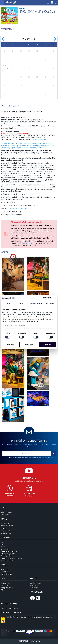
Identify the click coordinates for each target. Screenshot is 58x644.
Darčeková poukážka (7, 574)
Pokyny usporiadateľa (7, 588)
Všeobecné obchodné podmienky (10, 551)
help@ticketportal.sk (7, 531)
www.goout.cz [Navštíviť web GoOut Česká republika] (34, 588)
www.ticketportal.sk (27, 243)
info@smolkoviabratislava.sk (38, 139)
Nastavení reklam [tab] (36, 303)
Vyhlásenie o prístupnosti (8, 560)
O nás (2, 542)
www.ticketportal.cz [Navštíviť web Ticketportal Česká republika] (35, 583)
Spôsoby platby (5, 515)
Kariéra (3, 545)
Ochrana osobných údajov (8, 554)
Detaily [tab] (22, 303)
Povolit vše (47, 345)
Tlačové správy (5, 585)
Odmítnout (11, 345)
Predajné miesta (5, 547)
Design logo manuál (6, 556)
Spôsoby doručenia (6, 512)
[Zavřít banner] (55, 298)
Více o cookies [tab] (50, 303)
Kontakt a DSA (5, 549)
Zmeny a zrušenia (6, 583)
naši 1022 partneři (12, 312)
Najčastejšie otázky (6, 533)
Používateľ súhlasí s (32, 458)
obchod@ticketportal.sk (8, 525)
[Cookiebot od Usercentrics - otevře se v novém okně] (43, 298)
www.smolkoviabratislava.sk (19, 208)
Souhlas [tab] (8, 303)
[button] (52, 3)
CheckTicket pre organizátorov (9, 608)
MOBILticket (4, 572)
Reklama (3, 590)
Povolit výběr (29, 345)
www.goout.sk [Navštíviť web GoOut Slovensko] (34, 585)
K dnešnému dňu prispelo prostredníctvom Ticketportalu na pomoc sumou (31, 617)
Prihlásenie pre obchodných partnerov (11, 558)
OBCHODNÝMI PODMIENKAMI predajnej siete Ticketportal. (34, 458)
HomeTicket (4, 569)
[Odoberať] (54, 453)
